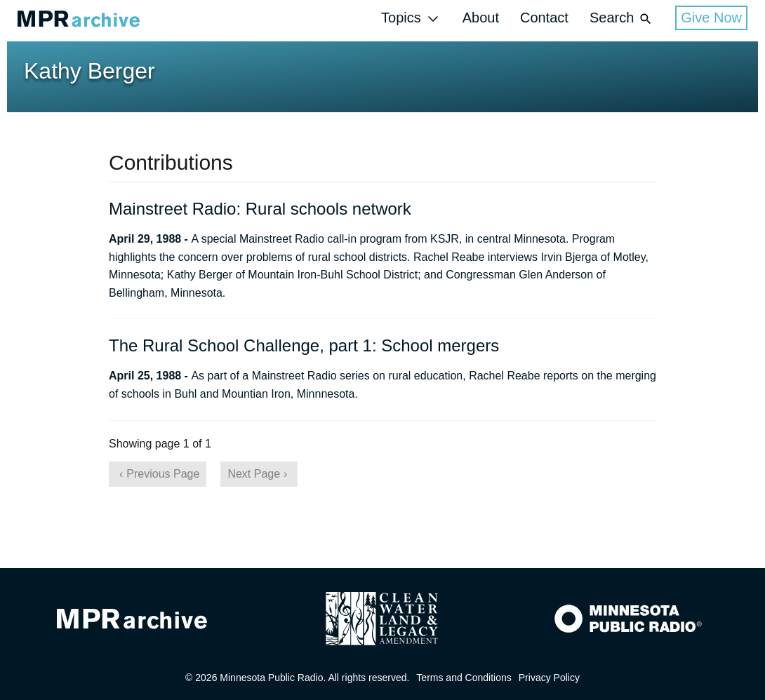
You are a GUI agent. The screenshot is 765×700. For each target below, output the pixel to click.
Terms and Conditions (464, 678)
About (481, 18)
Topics (411, 19)
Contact (544, 18)
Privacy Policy (549, 678)
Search (622, 19)
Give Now (711, 18)
